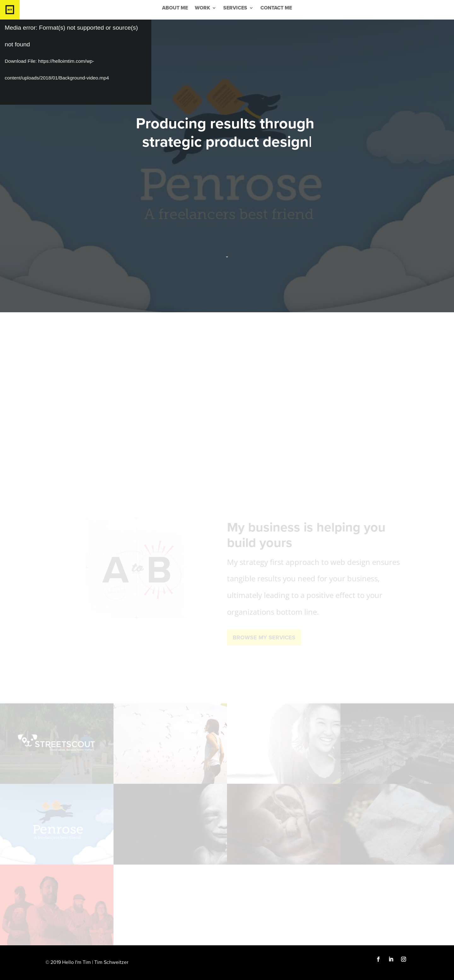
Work (202, 9)
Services (235, 9)
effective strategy (211, 397)
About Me (175, 9)
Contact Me (276, 9)
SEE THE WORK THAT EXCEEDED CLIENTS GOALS (227, 422)
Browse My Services (264, 637)
